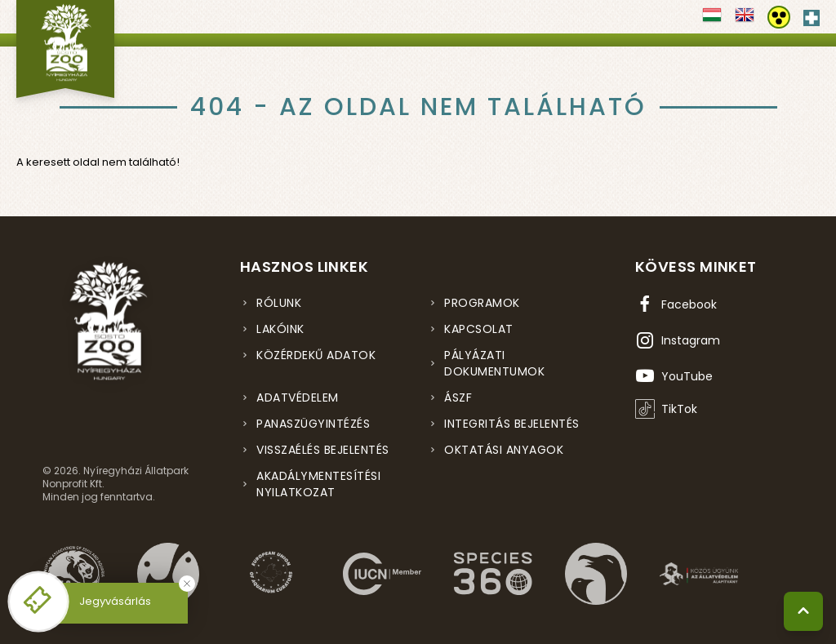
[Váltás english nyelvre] (745, 20)
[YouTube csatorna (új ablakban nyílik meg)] (674, 376)
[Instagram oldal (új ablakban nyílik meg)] (678, 340)
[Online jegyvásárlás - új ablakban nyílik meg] (38, 602)
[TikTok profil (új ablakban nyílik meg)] (666, 409)
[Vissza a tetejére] (803, 611)
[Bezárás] (187, 584)
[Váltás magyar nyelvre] (712, 20)
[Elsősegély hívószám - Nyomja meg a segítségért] (812, 15)
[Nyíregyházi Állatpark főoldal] (65, 49)
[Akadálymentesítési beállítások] (779, 17)
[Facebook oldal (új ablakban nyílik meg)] (676, 304)
